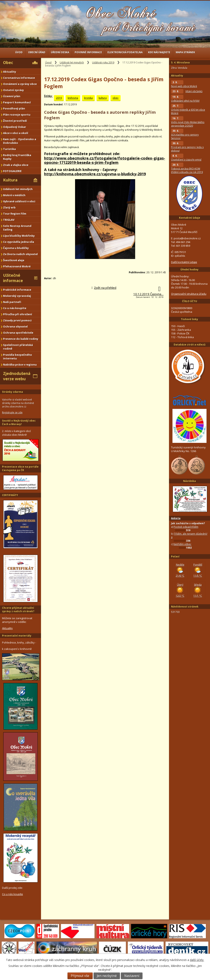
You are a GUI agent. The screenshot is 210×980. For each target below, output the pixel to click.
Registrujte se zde (12, 412)
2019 (59, 98)
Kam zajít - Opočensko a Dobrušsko (20, 141)
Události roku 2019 (103, 62)
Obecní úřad (37, 52)
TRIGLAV (9, 220)
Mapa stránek (185, 52)
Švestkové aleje (14, 260)
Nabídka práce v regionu (20, 365)
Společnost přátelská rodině (18, 347)
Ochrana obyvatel (15, 326)
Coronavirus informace (19, 78)
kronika (88, 98)
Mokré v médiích (14, 195)
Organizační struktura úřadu (189, 294)
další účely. (197, 960)
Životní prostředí (15, 121)
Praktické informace (17, 290)
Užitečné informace (13, 278)
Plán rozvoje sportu (17, 115)
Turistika (9, 149)
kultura (103, 98)
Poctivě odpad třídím (186, 527)
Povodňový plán (14, 108)
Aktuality (10, 72)
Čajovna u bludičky (16, 248)
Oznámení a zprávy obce (20, 84)
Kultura (10, 180)
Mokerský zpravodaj (17, 296)
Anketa (176, 518)
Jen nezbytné (107, 976)
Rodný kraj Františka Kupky (17, 157)
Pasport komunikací (17, 102)
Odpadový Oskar (15, 127)
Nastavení (132, 976)
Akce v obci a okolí (16, 133)
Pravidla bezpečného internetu (18, 357)
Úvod (19, 52)
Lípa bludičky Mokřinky (19, 236)
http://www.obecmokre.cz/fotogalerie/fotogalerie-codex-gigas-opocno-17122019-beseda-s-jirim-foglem (105, 160)
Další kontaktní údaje (184, 262)
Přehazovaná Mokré (17, 266)
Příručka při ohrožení (18, 314)
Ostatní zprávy (13, 90)
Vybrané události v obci (19, 201)
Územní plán (12, 96)
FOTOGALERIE (12, 171)
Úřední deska (60, 52)
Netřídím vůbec (182, 544)
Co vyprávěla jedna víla (19, 242)
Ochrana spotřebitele (18, 333)
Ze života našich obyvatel (20, 254)
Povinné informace (88, 52)
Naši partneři (12, 302)
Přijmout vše (80, 976)
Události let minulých (72, 62)
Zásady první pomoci (17, 320)
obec (116, 98)
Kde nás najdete (159, 52)
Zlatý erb (9, 207)
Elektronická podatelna (125, 52)
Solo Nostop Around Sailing (17, 228)
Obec (8, 63)
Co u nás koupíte (15, 308)
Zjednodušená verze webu (17, 376)
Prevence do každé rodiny (21, 339)
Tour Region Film (15, 214)
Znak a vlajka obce (16, 165)
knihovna (73, 98)
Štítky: (48, 96)
